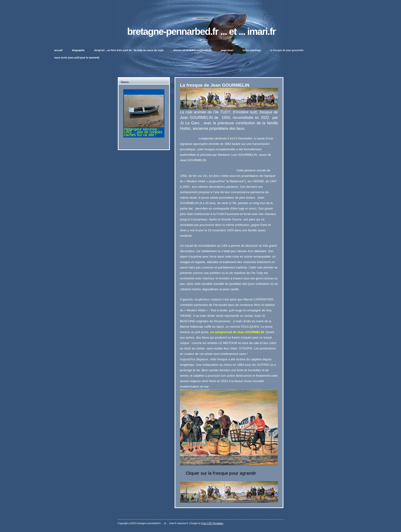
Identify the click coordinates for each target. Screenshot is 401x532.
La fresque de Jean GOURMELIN (287, 50)
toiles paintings (252, 50)
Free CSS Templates (212, 523)
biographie (78, 50)
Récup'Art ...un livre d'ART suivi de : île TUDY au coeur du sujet (129, 50)
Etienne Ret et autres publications (192, 50)
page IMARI (227, 50)
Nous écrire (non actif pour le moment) (77, 58)
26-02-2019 (129, 91)
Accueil (58, 50)
